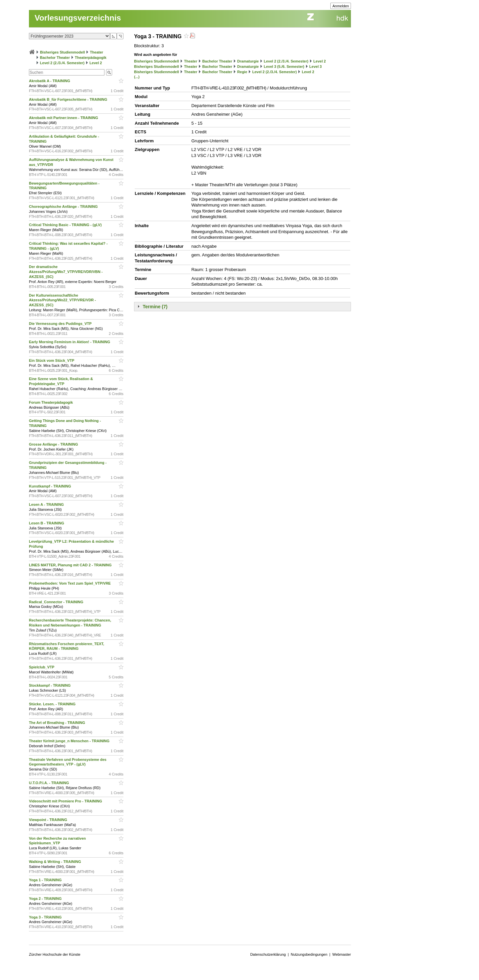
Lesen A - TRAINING (47, 504)
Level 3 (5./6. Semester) (284, 67)
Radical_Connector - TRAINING (57, 602)
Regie (242, 72)
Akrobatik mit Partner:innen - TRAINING (64, 118)
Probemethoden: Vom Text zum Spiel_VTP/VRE (70, 583)
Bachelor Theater (55, 58)
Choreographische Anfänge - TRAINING (64, 207)
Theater (96, 52)
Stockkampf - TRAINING (50, 685)
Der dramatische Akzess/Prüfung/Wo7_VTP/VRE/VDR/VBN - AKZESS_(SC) (66, 272)
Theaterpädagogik (91, 58)
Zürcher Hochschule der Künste (55, 954)
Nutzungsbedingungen (309, 954)
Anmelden (341, 6)
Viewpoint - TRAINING (49, 820)
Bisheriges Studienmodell (62, 52)
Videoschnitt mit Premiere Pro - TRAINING (66, 801)
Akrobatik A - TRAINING (50, 81)
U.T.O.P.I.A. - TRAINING (49, 783)
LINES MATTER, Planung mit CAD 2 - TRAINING (71, 565)
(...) (137, 77)
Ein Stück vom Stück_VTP (52, 360)
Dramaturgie (248, 61)
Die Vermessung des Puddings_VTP (61, 324)
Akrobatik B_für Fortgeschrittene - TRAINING (69, 99)
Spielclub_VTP (42, 667)
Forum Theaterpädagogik (51, 402)
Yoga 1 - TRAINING (46, 880)
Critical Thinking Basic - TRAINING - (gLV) (66, 225)
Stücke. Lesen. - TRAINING (53, 704)
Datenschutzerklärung (268, 954)
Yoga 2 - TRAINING (46, 899)
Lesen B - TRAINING (47, 523)
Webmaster (342, 954)
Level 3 (316, 67)
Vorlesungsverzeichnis (78, 18)
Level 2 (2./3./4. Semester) (62, 63)
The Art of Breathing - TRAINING (58, 723)
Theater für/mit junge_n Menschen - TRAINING (70, 741)
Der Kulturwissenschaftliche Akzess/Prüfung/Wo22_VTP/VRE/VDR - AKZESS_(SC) (63, 300)
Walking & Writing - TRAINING (56, 862)
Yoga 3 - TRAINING (46, 917)
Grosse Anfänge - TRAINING (54, 444)
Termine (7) (155, 307)
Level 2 (96, 63)
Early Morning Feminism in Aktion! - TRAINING (70, 342)
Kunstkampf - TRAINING (51, 486)
